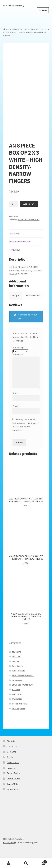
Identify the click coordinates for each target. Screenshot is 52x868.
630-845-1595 (13, 789)
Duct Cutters (18, 666)
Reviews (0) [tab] (14, 250)
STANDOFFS (17, 699)
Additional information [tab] (20, 242)
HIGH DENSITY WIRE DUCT (34, 29)
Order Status (13, 762)
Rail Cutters (17, 694)
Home (9, 29)
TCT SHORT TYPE (19, 704)
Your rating (18, 348)
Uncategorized (18, 709)
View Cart (11, 752)
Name (16, 393)
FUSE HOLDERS (18, 671)
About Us (11, 741)
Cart (41, 861)
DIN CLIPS (16, 657)
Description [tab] (15, 233)
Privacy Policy (13, 773)
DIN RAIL (16, 661)
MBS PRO (16, 690)
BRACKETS (17, 652)
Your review (18, 355)
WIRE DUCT (18, 29)
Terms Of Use (13, 784)
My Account (9, 863)
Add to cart (29, 204)
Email (16, 406)
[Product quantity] (14, 204)
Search (26, 863)
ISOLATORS (17, 680)
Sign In (10, 757)
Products (11, 768)
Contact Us (12, 746)
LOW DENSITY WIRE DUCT (23, 685)
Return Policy (13, 779)
